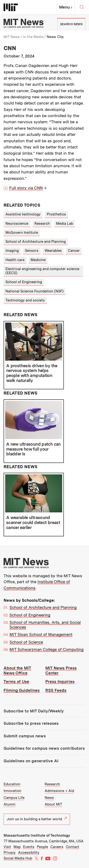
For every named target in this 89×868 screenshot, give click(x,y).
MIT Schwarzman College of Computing (47, 649)
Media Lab (65, 224)
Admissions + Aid (59, 791)
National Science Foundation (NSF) (35, 291)
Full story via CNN (26, 188)
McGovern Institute (22, 233)
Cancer (74, 251)
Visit (7, 847)
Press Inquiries (60, 682)
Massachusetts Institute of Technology (37, 835)
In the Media (33, 37)
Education (12, 784)
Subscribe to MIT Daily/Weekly (34, 711)
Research (42, 224)
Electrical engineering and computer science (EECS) (42, 271)
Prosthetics (56, 214)
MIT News (12, 37)
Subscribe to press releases (31, 723)
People (42, 847)
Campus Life (14, 798)
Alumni (9, 804)
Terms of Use (16, 682)
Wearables (53, 251)
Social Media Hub (18, 858)
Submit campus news (25, 736)
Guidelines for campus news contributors (44, 748)
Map (17, 847)
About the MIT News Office (17, 670)
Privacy (10, 853)
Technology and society (25, 300)
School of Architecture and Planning (36, 242)
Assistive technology (23, 214)
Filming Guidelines (22, 690)
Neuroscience (17, 224)
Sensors (32, 251)
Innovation (12, 791)
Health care (15, 260)
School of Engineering (24, 282)
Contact (73, 847)
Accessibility (29, 853)
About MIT (53, 804)
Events (29, 847)
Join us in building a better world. (37, 819)
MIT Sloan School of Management (41, 634)
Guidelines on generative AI (31, 761)
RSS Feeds (56, 690)
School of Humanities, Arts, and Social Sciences (45, 625)
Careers (57, 847)
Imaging (12, 251)
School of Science (26, 642)
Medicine (38, 260)
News (49, 798)
